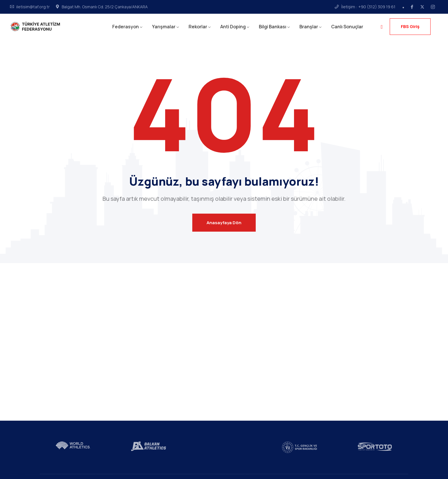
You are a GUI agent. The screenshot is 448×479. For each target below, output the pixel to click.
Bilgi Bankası (273, 27)
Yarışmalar (164, 27)
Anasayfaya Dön (224, 223)
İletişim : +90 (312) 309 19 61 (368, 7)
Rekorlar (198, 27)
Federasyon (126, 27)
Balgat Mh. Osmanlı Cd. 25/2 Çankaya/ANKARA (105, 7)
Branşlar (309, 27)
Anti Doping (233, 27)
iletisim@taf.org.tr (33, 7)
